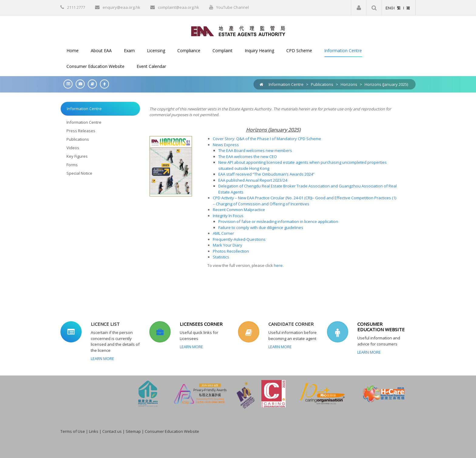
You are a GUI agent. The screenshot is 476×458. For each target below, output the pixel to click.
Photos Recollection (231, 251)
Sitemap (133, 431)
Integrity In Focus (228, 216)
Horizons (349, 84)
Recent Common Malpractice (239, 210)
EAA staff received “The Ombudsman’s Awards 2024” (266, 174)
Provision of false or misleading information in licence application (278, 221)
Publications (322, 84)
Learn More (102, 359)
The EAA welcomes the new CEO (248, 157)
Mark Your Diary (228, 245)
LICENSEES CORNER (201, 324)
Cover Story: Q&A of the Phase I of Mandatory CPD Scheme (267, 139)
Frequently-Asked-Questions (239, 239)
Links (94, 431)
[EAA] (238, 31)
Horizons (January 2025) (386, 84)
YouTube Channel (233, 7)
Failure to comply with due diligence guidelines (261, 227)
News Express (226, 145)
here (278, 265)
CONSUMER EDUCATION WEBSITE (381, 327)
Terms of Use (73, 431)
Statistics (221, 257)
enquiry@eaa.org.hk (121, 7)
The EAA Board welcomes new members (255, 150)
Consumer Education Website (172, 431)
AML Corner (223, 233)
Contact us (112, 431)
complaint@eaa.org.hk (178, 7)
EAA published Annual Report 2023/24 (253, 180)
